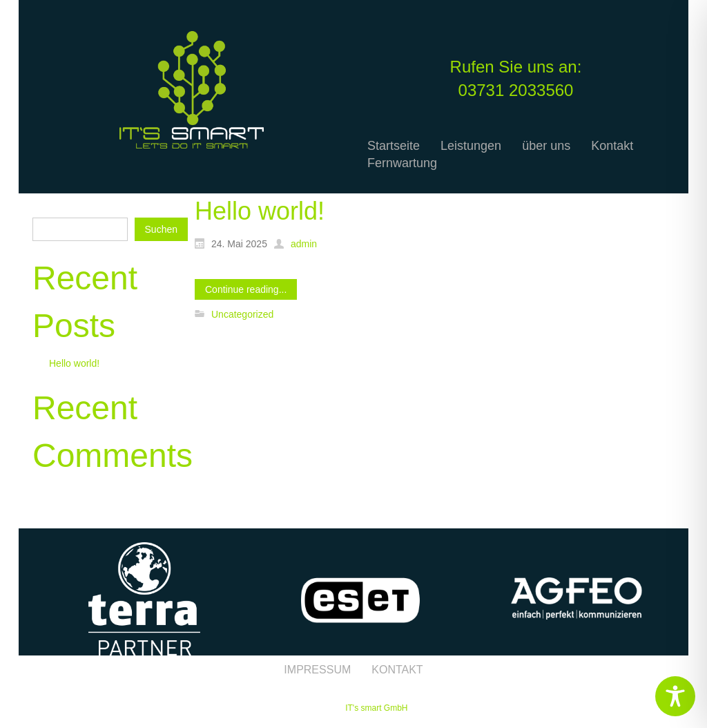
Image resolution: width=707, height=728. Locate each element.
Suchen (49, 207)
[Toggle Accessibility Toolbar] (675, 696)
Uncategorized (242, 314)
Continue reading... (246, 289)
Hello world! (74, 363)
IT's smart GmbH (376, 708)
